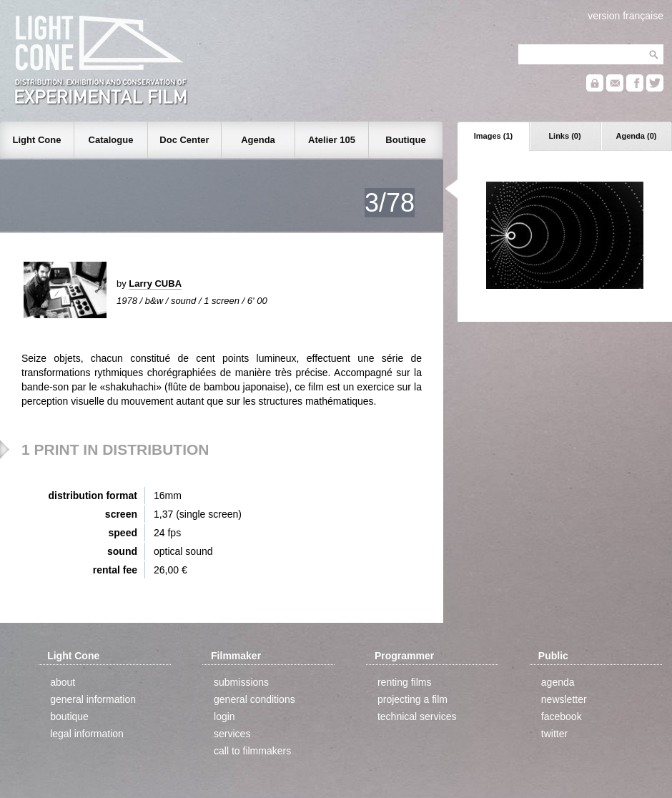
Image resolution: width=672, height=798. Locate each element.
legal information (87, 734)
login (224, 716)
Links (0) (564, 136)
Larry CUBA (155, 284)
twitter (554, 734)
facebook (562, 716)
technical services (417, 716)
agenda (558, 682)
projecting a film (412, 699)
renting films (404, 682)
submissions (241, 682)
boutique (69, 716)
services (232, 734)
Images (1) (493, 136)
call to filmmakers (252, 751)
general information (93, 699)
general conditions (255, 699)
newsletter (564, 699)
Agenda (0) (637, 136)
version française (626, 16)
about (63, 682)
